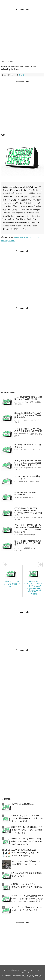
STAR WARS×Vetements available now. (25, 493)
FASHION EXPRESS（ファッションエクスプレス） (25, 976)
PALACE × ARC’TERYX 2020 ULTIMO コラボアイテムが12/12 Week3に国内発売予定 (25, 853)
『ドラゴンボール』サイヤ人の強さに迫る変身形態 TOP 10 (28, 430)
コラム (22, 75)
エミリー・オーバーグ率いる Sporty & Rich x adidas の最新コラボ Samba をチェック (28, 463)
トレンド (32, 970)
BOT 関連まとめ (14, 970)
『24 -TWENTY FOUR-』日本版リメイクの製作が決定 (28, 398)
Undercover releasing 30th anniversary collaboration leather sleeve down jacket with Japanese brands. (27, 841)
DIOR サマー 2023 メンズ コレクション (28, 446)
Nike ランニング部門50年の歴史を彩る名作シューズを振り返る (28, 543)
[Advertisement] (22, 33)
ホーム (3, 970)
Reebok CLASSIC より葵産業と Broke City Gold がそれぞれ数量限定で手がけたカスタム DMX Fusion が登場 (27, 899)
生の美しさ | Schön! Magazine (24, 804)
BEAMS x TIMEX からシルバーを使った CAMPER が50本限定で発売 (28, 415)
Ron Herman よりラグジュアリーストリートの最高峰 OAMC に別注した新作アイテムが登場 (27, 818)
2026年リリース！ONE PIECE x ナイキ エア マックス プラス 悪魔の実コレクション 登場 (27, 830)
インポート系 (25, 972)
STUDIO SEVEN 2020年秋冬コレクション (28, 478)
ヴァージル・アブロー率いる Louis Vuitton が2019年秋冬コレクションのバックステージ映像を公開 (28, 528)
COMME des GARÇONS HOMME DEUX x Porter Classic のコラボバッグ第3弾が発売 (28, 512)
